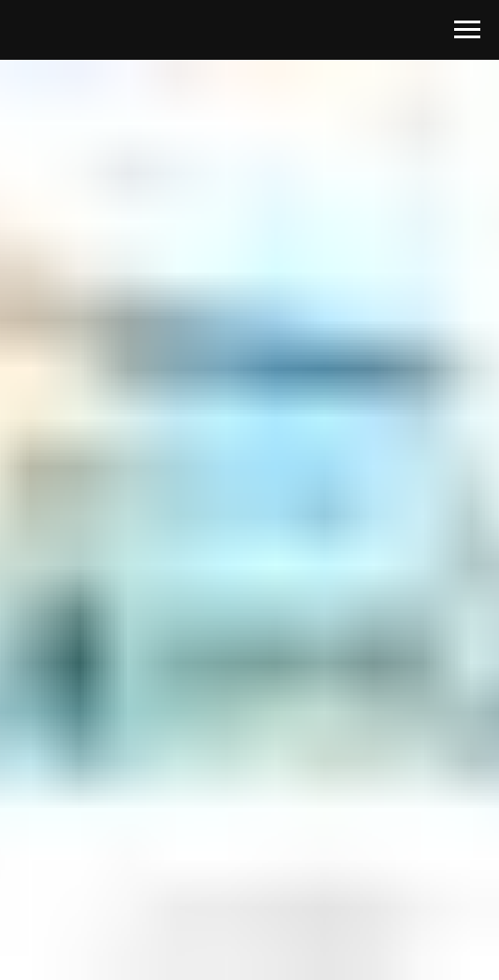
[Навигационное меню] (467, 30)
